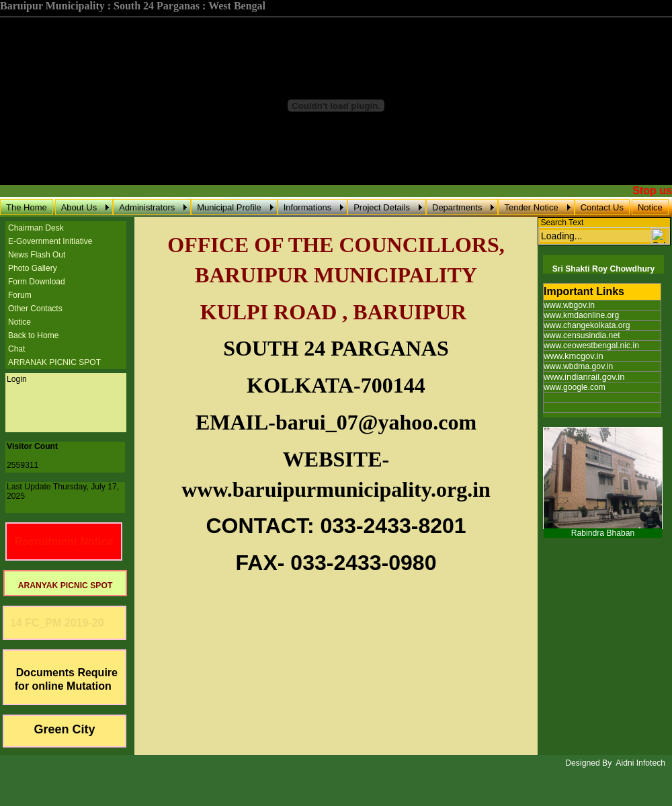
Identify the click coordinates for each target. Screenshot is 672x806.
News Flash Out (37, 255)
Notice (650, 207)
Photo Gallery (33, 268)
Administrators (147, 207)
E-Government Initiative (50, 241)
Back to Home (33, 335)
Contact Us (602, 207)
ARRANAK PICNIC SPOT (54, 362)
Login (17, 379)
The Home (27, 207)
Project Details (382, 207)
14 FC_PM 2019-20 (54, 623)
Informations (308, 207)
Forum (20, 295)
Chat (16, 349)
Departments (457, 207)
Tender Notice (531, 207)
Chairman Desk (36, 228)
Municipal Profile (229, 207)
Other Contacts (35, 309)
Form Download (37, 282)
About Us (79, 207)
